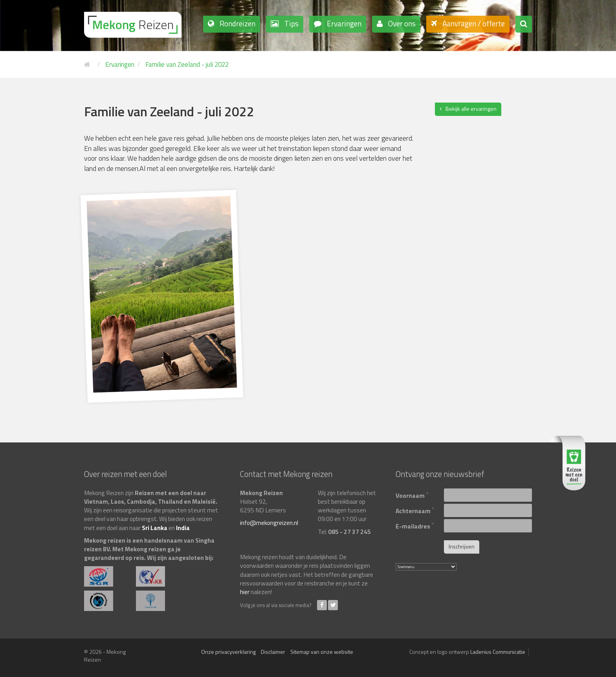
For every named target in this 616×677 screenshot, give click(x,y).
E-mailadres (415, 525)
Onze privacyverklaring (228, 652)
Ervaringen (343, 23)
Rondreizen (237, 23)
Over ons (401, 23)
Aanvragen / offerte (473, 23)
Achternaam (415, 510)
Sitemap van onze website (322, 652)
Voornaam (412, 494)
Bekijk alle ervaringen (471, 109)
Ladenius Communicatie (498, 652)
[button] (524, 24)
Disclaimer (273, 652)
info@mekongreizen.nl (269, 523)
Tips (291, 23)
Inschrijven (462, 546)
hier (245, 592)
